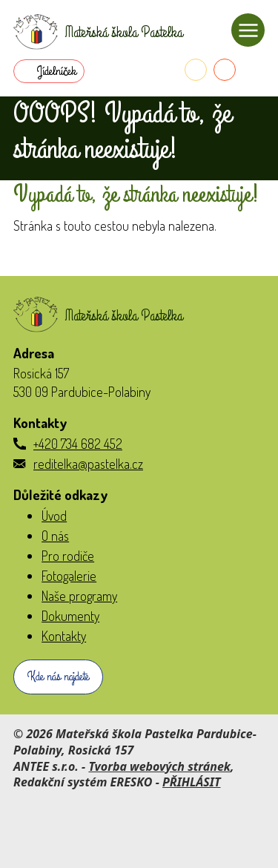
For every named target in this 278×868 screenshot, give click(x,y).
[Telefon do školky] (196, 70)
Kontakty (64, 636)
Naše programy (79, 596)
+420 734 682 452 (78, 444)
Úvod (54, 516)
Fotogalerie (69, 576)
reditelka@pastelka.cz (88, 464)
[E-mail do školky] (225, 70)
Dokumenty (70, 616)
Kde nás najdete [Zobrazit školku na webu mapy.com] (58, 677)
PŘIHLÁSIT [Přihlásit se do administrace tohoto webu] (191, 782)
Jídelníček (57, 71)
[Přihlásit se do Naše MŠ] (254, 70)
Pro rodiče (68, 556)
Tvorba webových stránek (159, 766)
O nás (55, 536)
